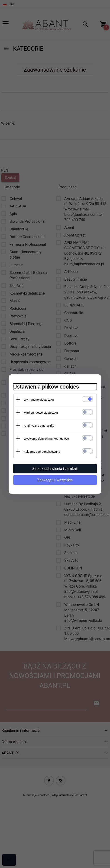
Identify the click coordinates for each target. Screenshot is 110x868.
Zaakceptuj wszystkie (55, 480)
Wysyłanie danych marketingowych (47, 439)
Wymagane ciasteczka (39, 400)
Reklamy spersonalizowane (42, 452)
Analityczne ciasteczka (39, 426)
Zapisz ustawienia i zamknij (55, 469)
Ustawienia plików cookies (46, 387)
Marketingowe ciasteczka (41, 413)
